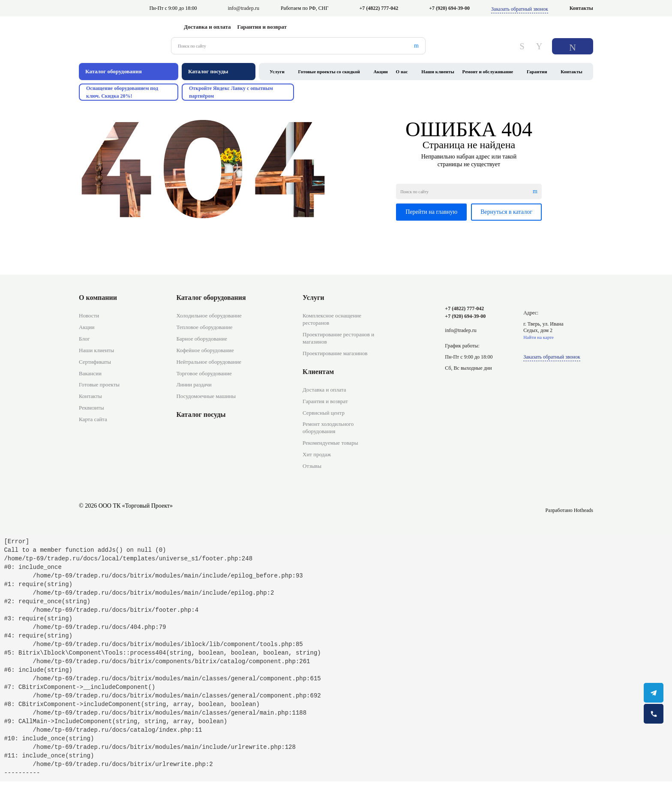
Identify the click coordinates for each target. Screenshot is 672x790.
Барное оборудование (202, 339)
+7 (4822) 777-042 (379, 8)
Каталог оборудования (211, 298)
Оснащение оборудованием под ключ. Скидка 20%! (122, 92)
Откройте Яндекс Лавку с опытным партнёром (231, 92)
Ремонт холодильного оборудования (328, 428)
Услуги (277, 72)
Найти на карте (538, 337)
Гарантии (537, 72)
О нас (402, 72)
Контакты (581, 8)
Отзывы (312, 466)
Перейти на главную (431, 212)
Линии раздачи (194, 385)
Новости (89, 316)
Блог (84, 339)
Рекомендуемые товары (330, 443)
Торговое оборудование (204, 373)
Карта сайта (93, 419)
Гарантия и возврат (262, 27)
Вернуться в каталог (506, 212)
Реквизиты (91, 408)
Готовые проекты (99, 385)
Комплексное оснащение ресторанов (332, 319)
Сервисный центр (324, 413)
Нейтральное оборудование (209, 362)
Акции (381, 72)
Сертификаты (95, 362)
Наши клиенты (438, 72)
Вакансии (90, 373)
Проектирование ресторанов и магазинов (338, 338)
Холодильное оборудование (209, 316)
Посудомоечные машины (206, 396)
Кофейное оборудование (205, 350)
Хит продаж (317, 454)
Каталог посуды (201, 414)
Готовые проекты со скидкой (329, 72)
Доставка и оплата (207, 27)
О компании (98, 298)
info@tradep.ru (244, 8)
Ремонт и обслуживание (488, 72)
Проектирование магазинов (335, 353)
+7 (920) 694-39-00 (449, 8)
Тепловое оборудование (204, 327)
